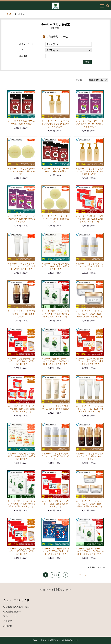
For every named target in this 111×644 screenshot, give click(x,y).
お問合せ (8, 626)
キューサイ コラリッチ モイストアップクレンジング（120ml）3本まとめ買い (90, 171)
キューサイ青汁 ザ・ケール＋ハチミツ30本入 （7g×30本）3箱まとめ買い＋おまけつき (90, 551)
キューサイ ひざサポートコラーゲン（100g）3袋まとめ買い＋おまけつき (21, 551)
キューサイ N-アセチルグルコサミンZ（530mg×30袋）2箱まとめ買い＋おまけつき (56, 551)
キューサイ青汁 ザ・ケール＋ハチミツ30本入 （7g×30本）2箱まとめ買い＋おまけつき (56, 361)
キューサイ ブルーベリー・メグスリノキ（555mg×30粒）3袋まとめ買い (21, 219)
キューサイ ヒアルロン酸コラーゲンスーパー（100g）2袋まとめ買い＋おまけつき (90, 361)
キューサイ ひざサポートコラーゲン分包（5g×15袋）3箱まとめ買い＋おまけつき (21, 409)
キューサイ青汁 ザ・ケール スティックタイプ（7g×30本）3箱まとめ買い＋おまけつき (21, 504)
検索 (87, 62)
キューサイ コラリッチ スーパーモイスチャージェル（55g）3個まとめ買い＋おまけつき (90, 504)
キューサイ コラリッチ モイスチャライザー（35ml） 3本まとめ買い (90, 456)
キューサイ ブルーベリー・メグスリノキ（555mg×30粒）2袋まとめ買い (90, 124)
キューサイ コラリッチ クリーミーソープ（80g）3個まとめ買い (55, 219)
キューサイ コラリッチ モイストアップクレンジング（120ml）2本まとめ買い (55, 124)
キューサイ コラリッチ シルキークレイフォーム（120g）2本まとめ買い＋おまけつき (21, 266)
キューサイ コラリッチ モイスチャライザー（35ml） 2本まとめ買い (21, 314)
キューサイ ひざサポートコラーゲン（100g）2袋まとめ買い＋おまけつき (21, 361)
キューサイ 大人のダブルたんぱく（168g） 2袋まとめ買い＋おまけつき (55, 266)
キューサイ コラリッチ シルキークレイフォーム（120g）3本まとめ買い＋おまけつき (90, 409)
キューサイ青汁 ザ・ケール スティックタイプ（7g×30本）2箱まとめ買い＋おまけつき (55, 314)
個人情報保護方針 (12, 612)
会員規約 (8, 621)
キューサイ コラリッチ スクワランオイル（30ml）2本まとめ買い (90, 266)
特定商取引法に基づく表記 (16, 607)
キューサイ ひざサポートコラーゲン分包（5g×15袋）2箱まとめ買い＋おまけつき (90, 219)
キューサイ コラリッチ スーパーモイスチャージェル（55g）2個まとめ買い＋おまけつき (90, 314)
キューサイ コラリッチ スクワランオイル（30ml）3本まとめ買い (55, 456)
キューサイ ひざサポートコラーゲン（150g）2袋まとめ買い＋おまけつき (55, 504)
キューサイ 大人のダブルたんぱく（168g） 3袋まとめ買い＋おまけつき (21, 456)
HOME (9, 14)
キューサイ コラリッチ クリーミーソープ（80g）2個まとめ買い (21, 171)
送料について (10, 616)
